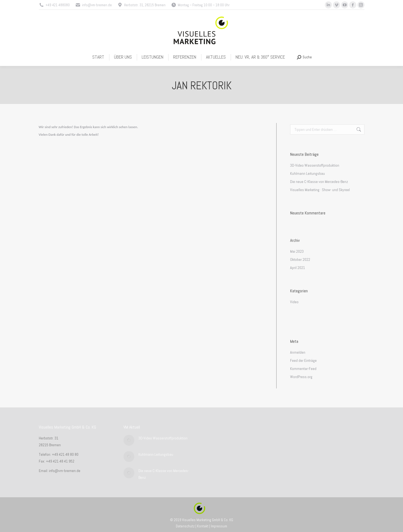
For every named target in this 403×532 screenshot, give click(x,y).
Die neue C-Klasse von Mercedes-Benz (319, 182)
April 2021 (298, 268)
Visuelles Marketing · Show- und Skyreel (320, 190)
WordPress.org (301, 377)
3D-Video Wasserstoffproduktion (315, 165)
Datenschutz (185, 526)
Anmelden (298, 352)
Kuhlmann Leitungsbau (307, 173)
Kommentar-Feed (303, 369)
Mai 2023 (297, 251)
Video (294, 302)
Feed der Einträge (303, 360)
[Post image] (129, 440)
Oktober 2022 (300, 259)
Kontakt (203, 526)
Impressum (219, 526)
